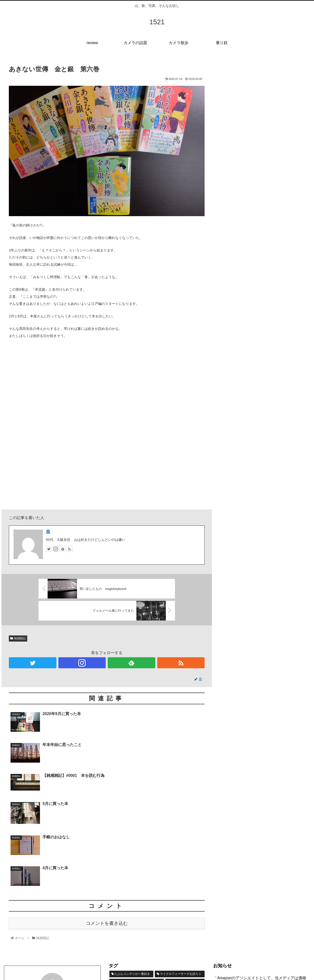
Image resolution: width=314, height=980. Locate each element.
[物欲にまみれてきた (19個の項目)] (137, 895)
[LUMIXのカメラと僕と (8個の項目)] (184, 904)
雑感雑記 (18, 638)
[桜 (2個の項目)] (158, 929)
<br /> (24, 399)
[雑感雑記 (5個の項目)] (193, 920)
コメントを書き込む (107, 837)
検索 (217, 910)
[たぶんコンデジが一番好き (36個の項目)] (131, 887)
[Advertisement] (265, 96)
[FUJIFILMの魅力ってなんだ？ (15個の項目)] (135, 904)
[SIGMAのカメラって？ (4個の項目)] (130, 929)
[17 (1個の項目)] (174, 929)
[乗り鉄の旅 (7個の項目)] (122, 920)
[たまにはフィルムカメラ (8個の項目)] (134, 912)
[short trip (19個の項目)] (185, 895)
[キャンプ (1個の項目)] (194, 929)
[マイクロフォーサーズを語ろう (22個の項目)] (180, 887)
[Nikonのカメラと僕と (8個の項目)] (182, 912)
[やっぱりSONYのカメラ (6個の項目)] (158, 920)
